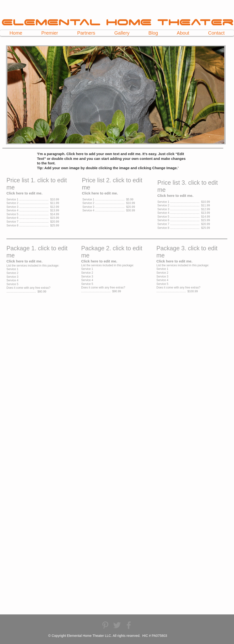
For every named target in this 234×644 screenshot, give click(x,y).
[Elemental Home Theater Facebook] (129, 625)
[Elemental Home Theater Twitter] (117, 625)
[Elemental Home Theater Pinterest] (105, 625)
